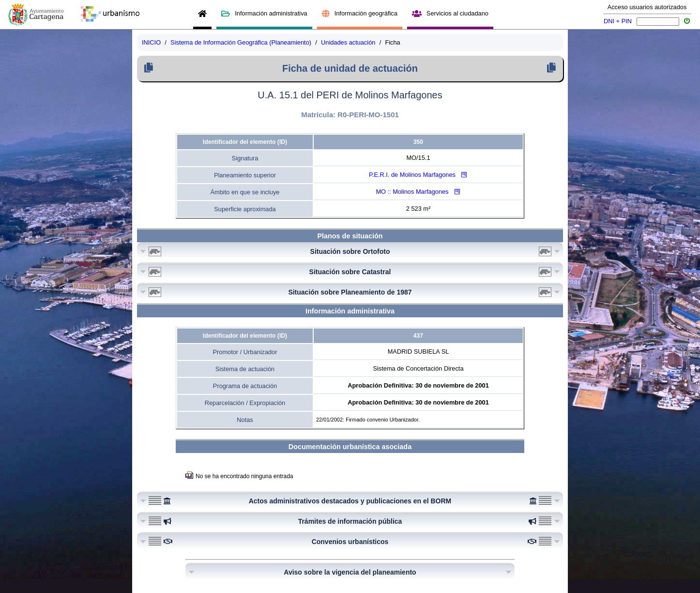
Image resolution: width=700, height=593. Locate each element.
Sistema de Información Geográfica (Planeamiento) (241, 42)
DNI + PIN (618, 21)
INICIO (151, 42)
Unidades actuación (348, 42)
